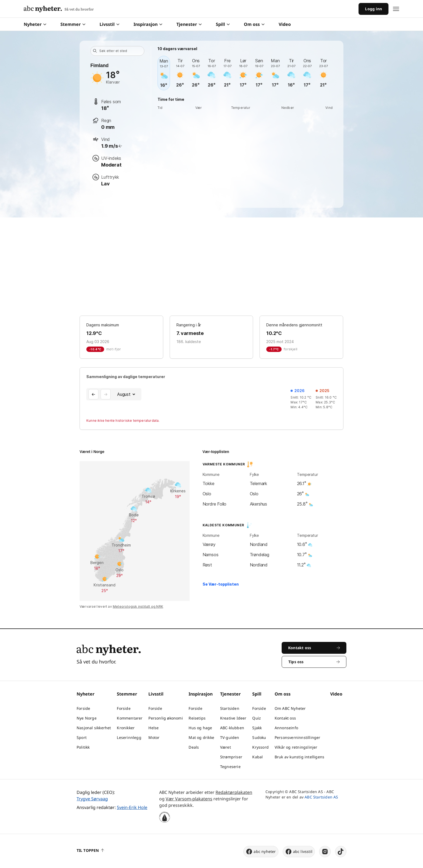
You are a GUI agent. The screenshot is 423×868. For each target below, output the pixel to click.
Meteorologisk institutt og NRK (138, 606)
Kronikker (126, 728)
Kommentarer (130, 718)
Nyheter (35, 24)
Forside (83, 708)
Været (226, 747)
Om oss (254, 24)
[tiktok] (341, 852)
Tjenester (189, 24)
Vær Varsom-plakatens (189, 799)
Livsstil (110, 24)
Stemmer (73, 24)
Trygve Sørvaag (92, 799)
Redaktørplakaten (234, 792)
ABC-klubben (232, 728)
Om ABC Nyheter (290, 708)
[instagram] (325, 852)
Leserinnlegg (129, 737)
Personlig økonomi (166, 718)
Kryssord (260, 747)
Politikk (83, 747)
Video (285, 24)
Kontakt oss (285, 718)
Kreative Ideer (233, 718)
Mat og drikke (201, 737)
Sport (82, 737)
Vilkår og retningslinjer (296, 747)
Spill (223, 24)
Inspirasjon (148, 24)
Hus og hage (200, 728)
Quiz (257, 718)
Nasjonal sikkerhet (94, 728)
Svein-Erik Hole (132, 807)
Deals (194, 747)
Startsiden (230, 708)
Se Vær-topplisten (221, 584)
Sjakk (257, 728)
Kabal (257, 757)
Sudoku (259, 737)
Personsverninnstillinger (298, 737)
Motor (154, 737)
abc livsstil (299, 852)
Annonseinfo (286, 728)
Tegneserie (230, 767)
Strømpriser (231, 757)
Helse (153, 728)
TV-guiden (230, 737)
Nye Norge (87, 718)
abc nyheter (261, 852)
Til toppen (90, 850)
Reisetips (197, 718)
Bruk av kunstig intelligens (299, 757)
